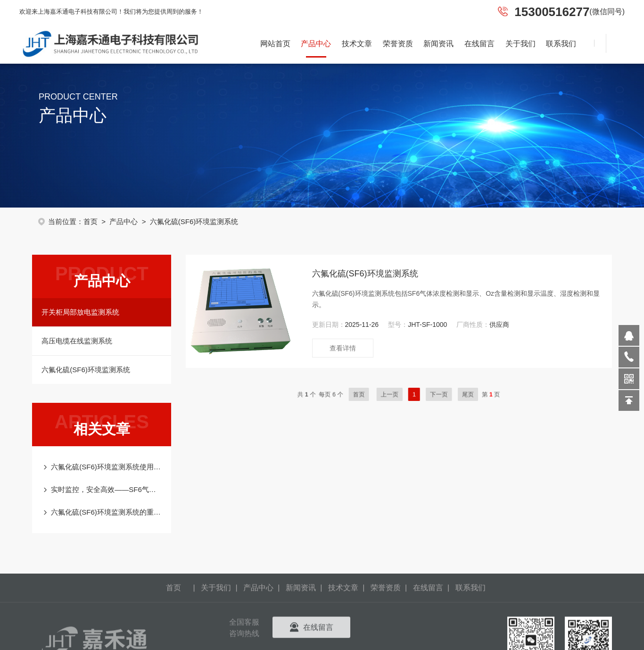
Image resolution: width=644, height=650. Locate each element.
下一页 (442, 394)
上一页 (407, 394)
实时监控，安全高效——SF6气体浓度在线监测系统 (102, 489)
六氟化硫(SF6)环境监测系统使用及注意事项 (102, 467)
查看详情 (357, 348)
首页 (96, 221)
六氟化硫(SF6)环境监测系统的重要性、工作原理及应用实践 (102, 512)
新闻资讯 (438, 44)
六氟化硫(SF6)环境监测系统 (81, 370)
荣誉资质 (398, 44)
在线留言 (479, 44)
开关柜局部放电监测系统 (76, 312)
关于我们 (520, 44)
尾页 (462, 394)
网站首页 (275, 44)
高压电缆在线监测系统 (72, 341)
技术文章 (357, 44)
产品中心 (316, 44)
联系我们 (561, 44)
